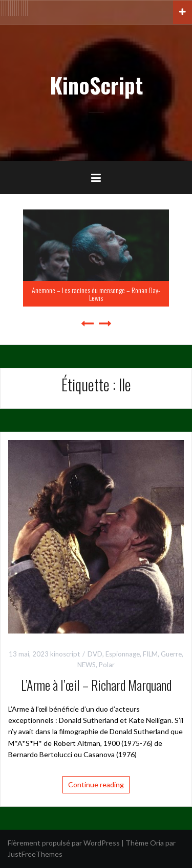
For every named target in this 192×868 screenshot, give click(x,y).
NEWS (87, 665)
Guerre (171, 654)
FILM (150, 654)
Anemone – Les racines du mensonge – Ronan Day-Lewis (96, 294)
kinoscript (65, 654)
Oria (157, 843)
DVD (95, 654)
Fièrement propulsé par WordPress (64, 843)
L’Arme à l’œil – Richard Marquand (96, 685)
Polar (107, 665)
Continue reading (96, 784)
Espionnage (123, 654)
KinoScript (96, 85)
